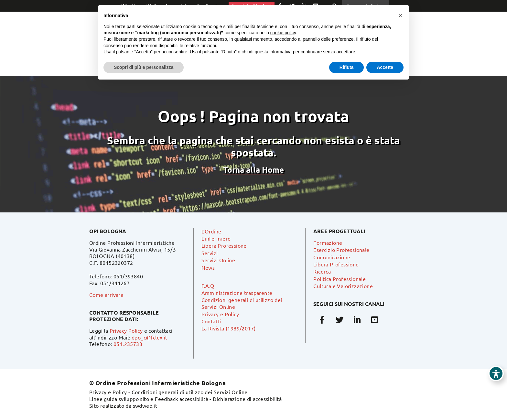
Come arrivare (106, 295)
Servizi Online (218, 260)
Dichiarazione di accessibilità (247, 399)
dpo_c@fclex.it (150, 337)
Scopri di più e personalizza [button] (144, 67)
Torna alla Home (253, 170)
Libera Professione (224, 245)
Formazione (328, 242)
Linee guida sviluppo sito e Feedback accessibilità (149, 399)
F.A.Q (208, 285)
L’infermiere (216, 238)
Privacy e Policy (220, 314)
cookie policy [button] (283, 33)
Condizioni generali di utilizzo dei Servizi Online (190, 392)
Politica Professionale (340, 279)
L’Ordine (211, 231)
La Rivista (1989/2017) (229, 328)
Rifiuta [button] (347, 67)
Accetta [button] (385, 67)
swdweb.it (145, 405)
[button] (400, 16)
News (208, 267)
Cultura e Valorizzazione (343, 286)
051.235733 (128, 344)
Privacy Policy (126, 330)
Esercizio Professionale (341, 250)
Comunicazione (332, 257)
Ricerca (322, 271)
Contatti (211, 321)
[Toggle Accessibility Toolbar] (496, 373)
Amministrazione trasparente (237, 293)
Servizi (210, 253)
